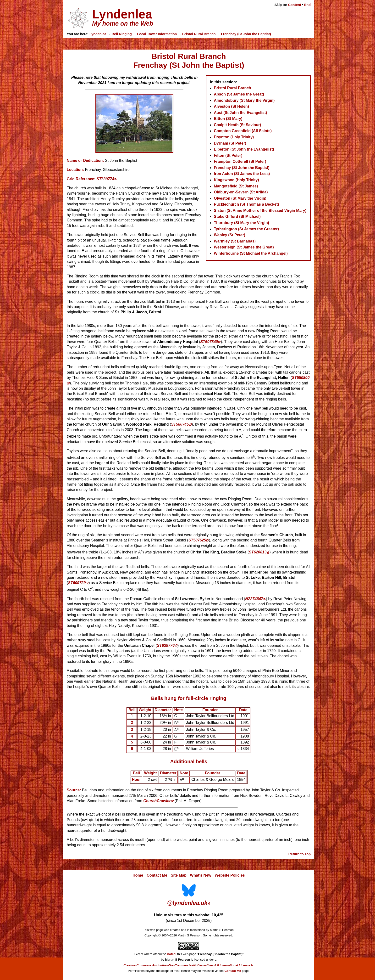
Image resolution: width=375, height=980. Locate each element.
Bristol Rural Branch (199, 34)
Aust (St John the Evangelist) (240, 113)
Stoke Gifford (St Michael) (237, 217)
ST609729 (77, 583)
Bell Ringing (122, 34)
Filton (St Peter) (228, 155)
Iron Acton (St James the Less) (242, 174)
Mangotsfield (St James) (236, 186)
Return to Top (300, 854)
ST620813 (258, 552)
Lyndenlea (98, 34)
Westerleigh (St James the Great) (244, 247)
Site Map (179, 875)
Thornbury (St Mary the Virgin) (241, 223)
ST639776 (166, 645)
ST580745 (180, 424)
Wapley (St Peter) (229, 235)
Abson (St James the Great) (239, 94)
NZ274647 (254, 599)
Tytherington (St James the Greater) (246, 229)
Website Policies (230, 875)
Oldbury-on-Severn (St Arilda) (241, 192)
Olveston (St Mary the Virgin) (240, 198)
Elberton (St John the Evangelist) (244, 149)
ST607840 (209, 342)
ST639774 (105, 179)
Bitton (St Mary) (228, 119)
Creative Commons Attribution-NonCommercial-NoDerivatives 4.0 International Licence (187, 965)
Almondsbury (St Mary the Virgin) (244, 100)
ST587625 (197, 540)
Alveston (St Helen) (231, 106)
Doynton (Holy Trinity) (234, 137)
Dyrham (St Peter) (230, 143)
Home (138, 875)
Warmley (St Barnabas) (235, 241)
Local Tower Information (157, 34)
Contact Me (157, 875)
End (307, 5)
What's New (201, 875)
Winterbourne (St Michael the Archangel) (251, 253)
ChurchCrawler (157, 801)
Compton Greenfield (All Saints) (243, 131)
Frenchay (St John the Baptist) (246, 34)
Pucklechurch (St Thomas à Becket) (246, 204)
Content (294, 5)
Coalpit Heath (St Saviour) (237, 125)
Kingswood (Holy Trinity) (236, 180)
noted (171, 954)
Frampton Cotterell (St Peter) (240, 161)
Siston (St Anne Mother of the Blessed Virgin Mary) (260, 211)
